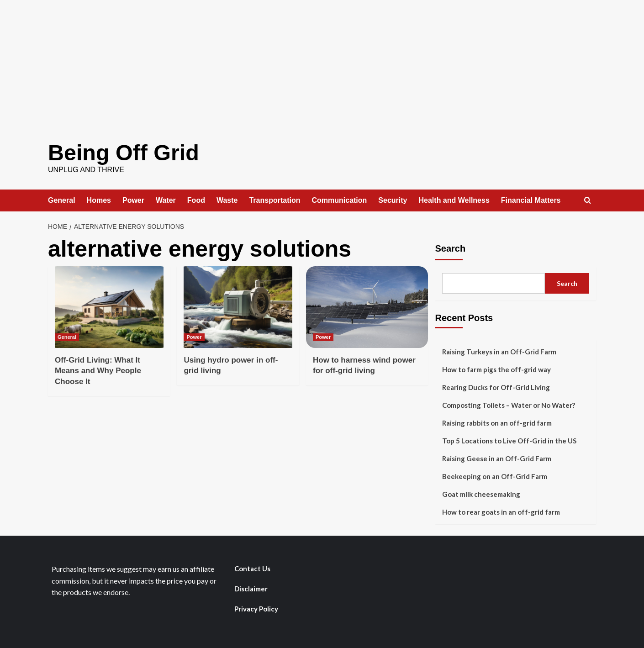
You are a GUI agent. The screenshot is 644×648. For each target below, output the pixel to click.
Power (133, 200)
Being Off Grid (123, 152)
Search (451, 248)
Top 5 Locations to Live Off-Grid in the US (509, 440)
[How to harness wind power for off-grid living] (367, 306)
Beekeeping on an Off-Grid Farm (495, 476)
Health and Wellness (454, 200)
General (62, 200)
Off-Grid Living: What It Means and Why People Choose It (98, 371)
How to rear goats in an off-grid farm (501, 511)
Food (196, 200)
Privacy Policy (256, 608)
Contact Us (252, 568)
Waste (227, 200)
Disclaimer (251, 588)
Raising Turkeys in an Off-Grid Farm (499, 351)
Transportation (274, 200)
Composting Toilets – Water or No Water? (509, 405)
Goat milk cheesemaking (481, 494)
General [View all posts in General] (67, 337)
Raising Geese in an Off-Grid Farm (497, 458)
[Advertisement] (322, 64)
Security (393, 200)
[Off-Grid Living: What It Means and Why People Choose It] (109, 306)
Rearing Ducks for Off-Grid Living (496, 387)
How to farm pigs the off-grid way (496, 369)
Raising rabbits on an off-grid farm (497, 422)
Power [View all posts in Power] (194, 337)
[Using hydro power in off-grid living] (238, 306)
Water (166, 200)
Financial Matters (531, 200)
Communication (339, 200)
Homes (99, 200)
